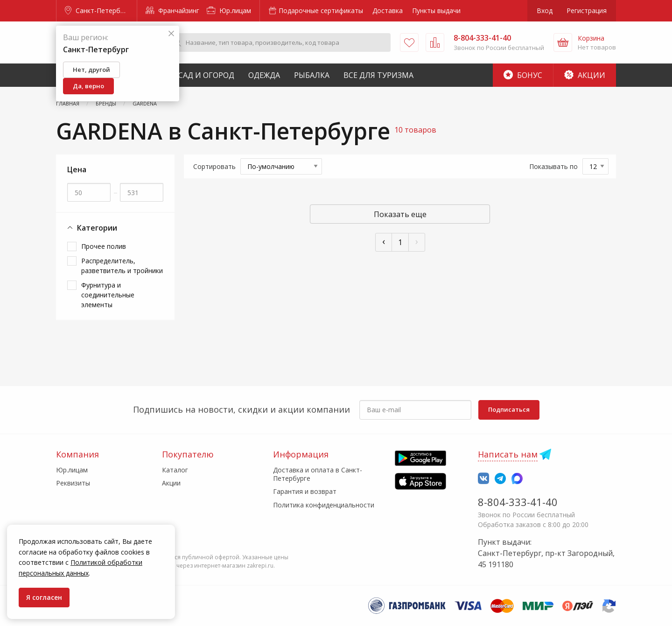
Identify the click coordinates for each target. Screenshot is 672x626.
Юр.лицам (229, 11)
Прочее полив (104, 246)
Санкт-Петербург (98, 11)
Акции (585, 75)
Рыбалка (312, 75)
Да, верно (88, 86)
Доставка (388, 11)
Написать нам (508, 454)
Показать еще (400, 214)
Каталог (175, 470)
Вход (545, 11)
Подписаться (509, 409)
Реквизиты (73, 483)
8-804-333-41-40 (518, 502)
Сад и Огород (206, 75)
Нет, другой (91, 70)
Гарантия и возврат (305, 491)
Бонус (523, 75)
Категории (92, 228)
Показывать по (553, 166)
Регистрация (587, 11)
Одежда (264, 75)
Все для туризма (378, 75)
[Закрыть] (171, 34)
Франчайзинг (172, 11)
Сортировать (214, 166)
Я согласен (44, 597)
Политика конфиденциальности (324, 505)
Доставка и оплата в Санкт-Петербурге (318, 474)
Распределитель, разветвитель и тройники (122, 266)
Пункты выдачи (436, 11)
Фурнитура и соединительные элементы (108, 295)
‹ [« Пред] (384, 241)
